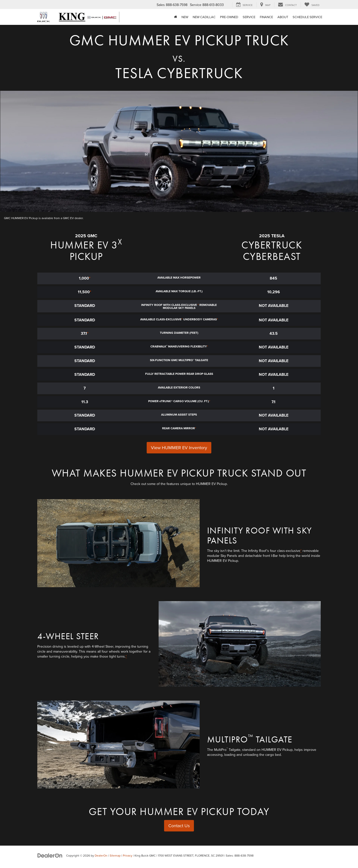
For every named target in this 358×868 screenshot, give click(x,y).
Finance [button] (266, 17)
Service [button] (249, 17)
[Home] (176, 17)
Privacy (128, 855)
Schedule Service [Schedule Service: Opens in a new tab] (307, 17)
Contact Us (179, 826)
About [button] (283, 17)
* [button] (90, 278)
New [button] (185, 17)
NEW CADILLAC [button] (204, 17)
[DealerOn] (50, 855)
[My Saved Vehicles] (312, 5)
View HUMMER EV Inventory (179, 448)
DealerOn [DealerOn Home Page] (101, 855)
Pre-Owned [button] (229, 17)
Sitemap (115, 855)
